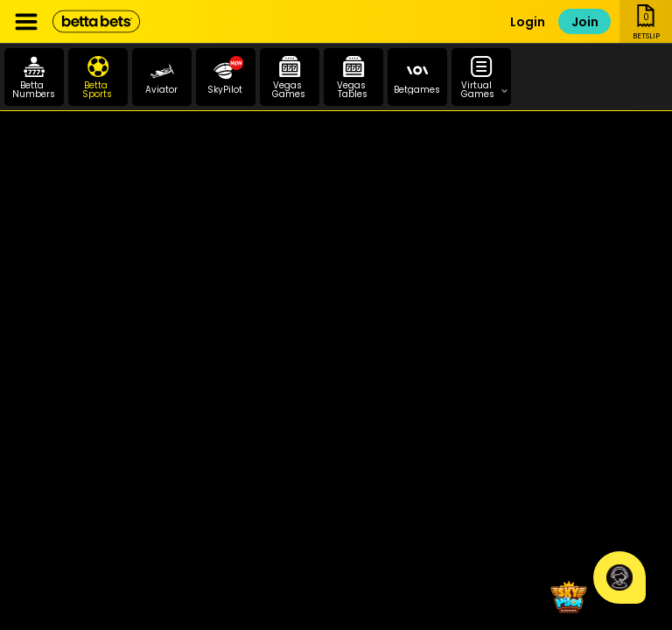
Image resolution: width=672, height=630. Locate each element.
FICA (487, 525)
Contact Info (185, 483)
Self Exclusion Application (487, 567)
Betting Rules (185, 525)
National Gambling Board (185, 567)
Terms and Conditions (185, 504)
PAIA (487, 504)
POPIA (487, 483)
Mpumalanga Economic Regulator (185, 546)
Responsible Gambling (487, 546)
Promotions (185, 612)
